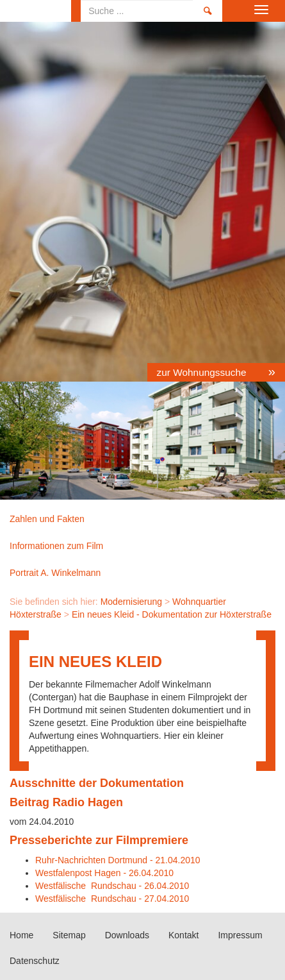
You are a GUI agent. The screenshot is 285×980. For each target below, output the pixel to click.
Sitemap (69, 935)
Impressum (240, 935)
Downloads (127, 935)
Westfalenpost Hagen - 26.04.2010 (104, 873)
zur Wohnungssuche (203, 372)
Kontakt (183, 935)
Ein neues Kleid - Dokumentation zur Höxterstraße (172, 614)
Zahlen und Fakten (47, 519)
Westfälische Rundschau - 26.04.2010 (112, 886)
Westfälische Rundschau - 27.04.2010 (112, 899)
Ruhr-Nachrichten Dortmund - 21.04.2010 (118, 860)
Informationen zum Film (56, 546)
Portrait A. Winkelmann (55, 573)
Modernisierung (132, 602)
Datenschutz (35, 961)
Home (36, 11)
